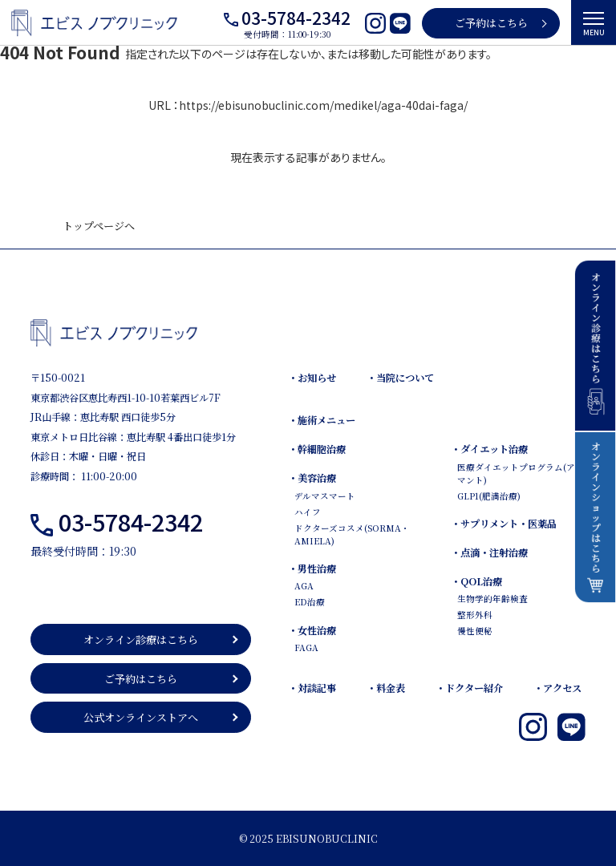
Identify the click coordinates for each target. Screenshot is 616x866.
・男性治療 (312, 569)
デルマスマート (325, 496)
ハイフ (308, 512)
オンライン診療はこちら (141, 639)
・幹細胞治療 (317, 449)
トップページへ (99, 226)
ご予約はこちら (491, 23)
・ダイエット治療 (489, 449)
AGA (304, 586)
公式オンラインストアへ (141, 717)
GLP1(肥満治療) (489, 496)
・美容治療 (312, 478)
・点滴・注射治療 (489, 552)
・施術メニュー (322, 420)
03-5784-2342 (296, 18)
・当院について (400, 378)
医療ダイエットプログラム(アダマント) (520, 473)
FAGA (306, 647)
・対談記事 (312, 688)
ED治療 (310, 602)
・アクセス (557, 688)
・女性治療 (312, 630)
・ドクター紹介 (469, 688)
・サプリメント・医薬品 (504, 524)
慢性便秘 (475, 631)
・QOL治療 (476, 581)
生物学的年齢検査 (492, 599)
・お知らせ (312, 378)
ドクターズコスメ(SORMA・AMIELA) (352, 534)
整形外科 (475, 615)
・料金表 (386, 688)
